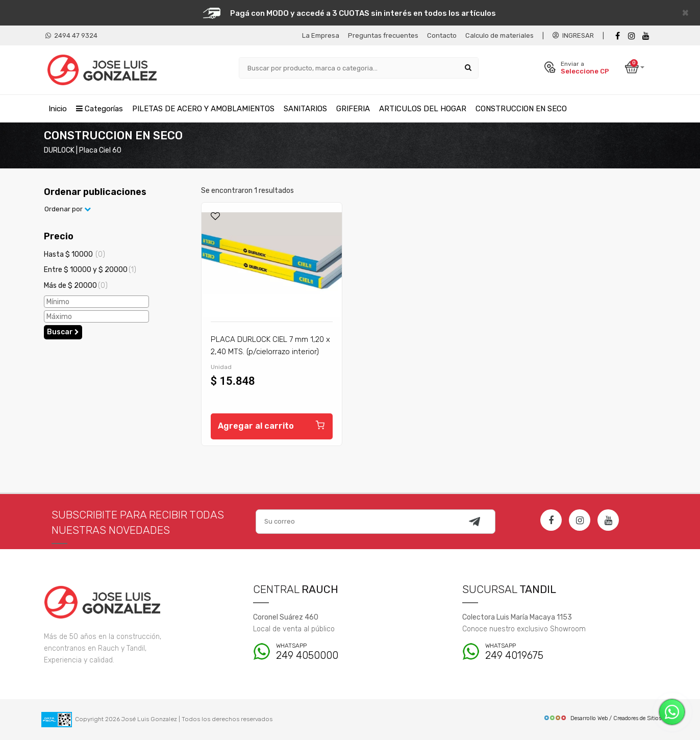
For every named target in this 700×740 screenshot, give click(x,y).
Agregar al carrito (272, 425)
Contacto (442, 35)
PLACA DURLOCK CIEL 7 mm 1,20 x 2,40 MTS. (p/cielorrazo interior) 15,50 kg (270, 352)
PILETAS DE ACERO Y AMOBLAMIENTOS (203, 109)
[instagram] (632, 36)
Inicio (58, 109)
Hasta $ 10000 (74, 254)
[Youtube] (646, 36)
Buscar (63, 332)
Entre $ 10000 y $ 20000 (90, 270)
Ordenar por (68, 209)
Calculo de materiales (499, 35)
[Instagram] (580, 520)
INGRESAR (573, 35)
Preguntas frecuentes (383, 35)
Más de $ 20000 (76, 286)
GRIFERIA (353, 109)
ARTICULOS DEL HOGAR (423, 109)
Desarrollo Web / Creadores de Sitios (602, 718)
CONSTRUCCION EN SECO (521, 109)
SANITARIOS (305, 109)
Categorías (99, 109)
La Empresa (321, 35)
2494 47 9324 (71, 35)
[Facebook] (617, 36)
